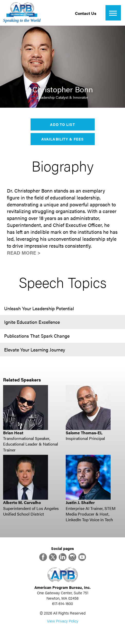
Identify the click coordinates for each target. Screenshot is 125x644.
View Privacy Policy (63, 621)
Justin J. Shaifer (80, 502)
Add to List (62, 124)
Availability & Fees (62, 139)
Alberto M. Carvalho (22, 502)
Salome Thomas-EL (84, 433)
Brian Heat (13, 433)
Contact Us (86, 13)
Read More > (24, 253)
